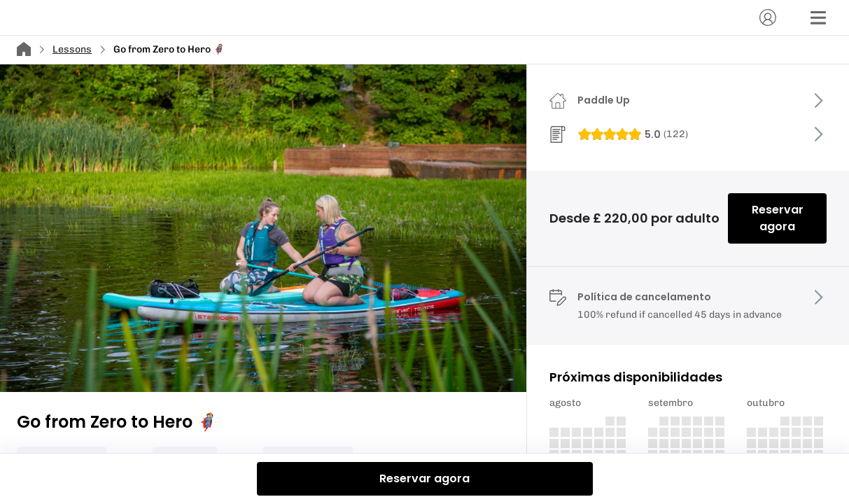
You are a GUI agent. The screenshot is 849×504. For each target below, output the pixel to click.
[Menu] (818, 17)
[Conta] (768, 17)
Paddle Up (604, 100)
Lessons (72, 49)
